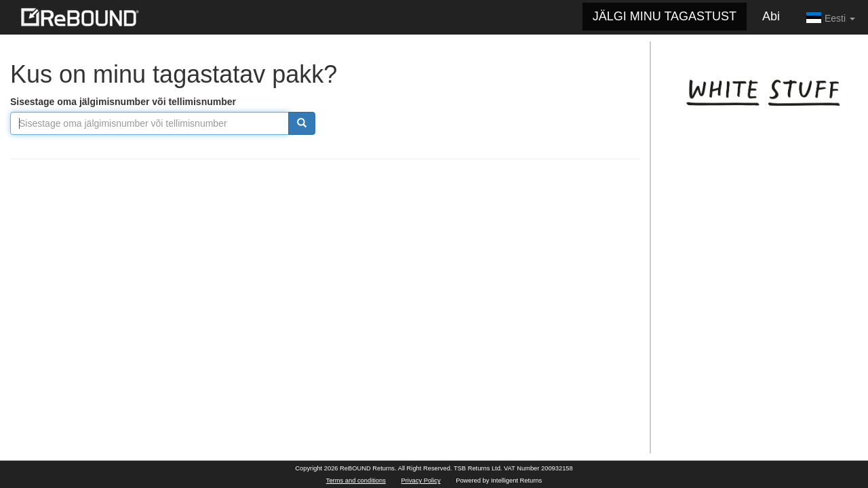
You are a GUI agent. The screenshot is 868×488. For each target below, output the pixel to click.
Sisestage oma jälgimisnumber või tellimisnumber (123, 102)
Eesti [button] (830, 18)
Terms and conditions (356, 481)
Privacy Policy (421, 481)
